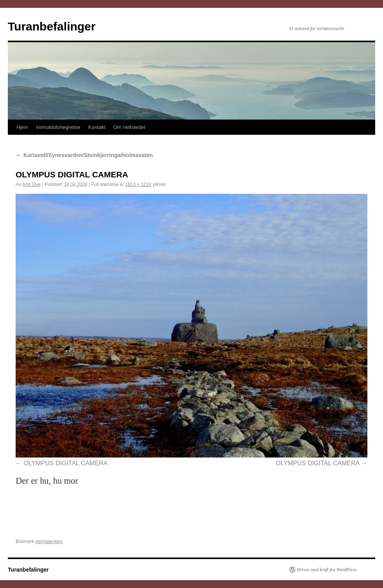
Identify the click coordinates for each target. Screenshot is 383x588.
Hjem (22, 127)
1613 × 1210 (138, 184)
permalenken (49, 542)
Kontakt (97, 127)
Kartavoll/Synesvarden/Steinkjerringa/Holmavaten (84, 155)
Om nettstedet (129, 127)
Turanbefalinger (52, 26)
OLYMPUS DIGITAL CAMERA (65, 463)
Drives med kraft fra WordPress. (327, 570)
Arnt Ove (31, 184)
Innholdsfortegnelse (58, 127)
